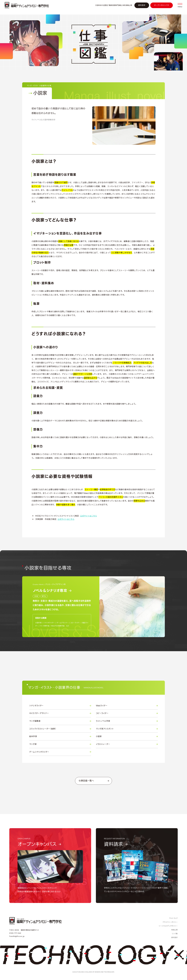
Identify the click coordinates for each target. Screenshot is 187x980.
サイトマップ (173, 918)
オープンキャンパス (162, 5)
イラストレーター (127, 744)
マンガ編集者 (60, 721)
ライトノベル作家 (127, 721)
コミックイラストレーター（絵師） (60, 729)
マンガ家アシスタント (127, 729)
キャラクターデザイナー (60, 713)
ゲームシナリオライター (60, 752)
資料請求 (142, 5)
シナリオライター (60, 706)
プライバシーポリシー (170, 922)
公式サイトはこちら (89, 516)
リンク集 (175, 934)
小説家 (127, 736)
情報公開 (174, 930)
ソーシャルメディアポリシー (168, 926)
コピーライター (127, 713)
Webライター (127, 706)
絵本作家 (60, 736)
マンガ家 (60, 744)
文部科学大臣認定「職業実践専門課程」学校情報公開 (114, 5)
